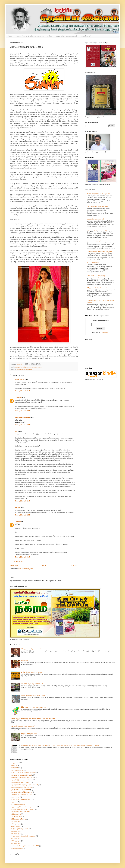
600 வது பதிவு (16, 839)
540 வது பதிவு (16, 834)
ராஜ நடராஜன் (20, 379)
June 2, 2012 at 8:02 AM (23, 501)
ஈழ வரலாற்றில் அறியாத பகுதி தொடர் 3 (25, 785)
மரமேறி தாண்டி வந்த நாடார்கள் (98, 206)
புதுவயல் (14, 802)
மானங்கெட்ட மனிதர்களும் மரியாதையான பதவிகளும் (96, 276)
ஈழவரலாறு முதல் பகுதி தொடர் (22, 775)
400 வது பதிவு (16, 824)
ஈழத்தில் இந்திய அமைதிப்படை (22, 780)
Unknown (18, 397)
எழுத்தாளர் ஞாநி (17, 848)
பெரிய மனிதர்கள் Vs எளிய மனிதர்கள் (100, 252)
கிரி (16, 431)
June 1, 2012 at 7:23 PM (23, 425)
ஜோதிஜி (18, 521)
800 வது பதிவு (16, 843)
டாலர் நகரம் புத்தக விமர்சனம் (21, 799)
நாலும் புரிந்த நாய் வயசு (29, 734)
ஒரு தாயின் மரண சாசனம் (96, 219)
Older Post (74, 565)
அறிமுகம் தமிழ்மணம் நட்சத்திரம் (98, 230)
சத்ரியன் (18, 507)
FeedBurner (105, 332)
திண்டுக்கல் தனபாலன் (22, 417)
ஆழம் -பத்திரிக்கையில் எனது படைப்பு (24, 807)
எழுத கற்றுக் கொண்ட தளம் (67, 36)
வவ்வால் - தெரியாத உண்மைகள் (32, 684)
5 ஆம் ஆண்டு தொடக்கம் (20, 829)
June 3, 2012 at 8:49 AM (23, 557)
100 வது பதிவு (16, 814)
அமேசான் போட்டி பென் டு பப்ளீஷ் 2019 (25, 846)
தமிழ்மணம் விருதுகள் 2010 (21, 812)
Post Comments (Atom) (26, 569)
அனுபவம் (15, 763)
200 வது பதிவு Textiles (19, 819)
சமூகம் (40, 367)
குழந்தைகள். (33, 367)
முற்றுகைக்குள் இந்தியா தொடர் (22, 787)
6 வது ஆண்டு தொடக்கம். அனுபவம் (23, 836)
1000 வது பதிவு (16, 817)
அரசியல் (14, 765)
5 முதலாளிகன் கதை (18, 804)
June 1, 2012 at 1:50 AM (23, 391)
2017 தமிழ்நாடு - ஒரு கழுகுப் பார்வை (34, 707)
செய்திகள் (15, 768)
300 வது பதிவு (16, 821)
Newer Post (14, 565)
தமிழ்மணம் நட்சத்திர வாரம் (21, 790)
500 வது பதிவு (16, 831)
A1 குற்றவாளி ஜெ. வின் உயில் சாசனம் (100, 288)
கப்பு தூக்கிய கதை (93, 263)
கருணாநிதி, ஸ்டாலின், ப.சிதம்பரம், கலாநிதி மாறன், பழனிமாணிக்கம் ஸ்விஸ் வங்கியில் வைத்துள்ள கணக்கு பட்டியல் (60, 745)
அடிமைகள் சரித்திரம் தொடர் (21, 782)
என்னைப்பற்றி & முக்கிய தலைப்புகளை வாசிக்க (34, 36)
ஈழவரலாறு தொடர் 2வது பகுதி (22, 792)
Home (10, 36)
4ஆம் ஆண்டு (16, 826)
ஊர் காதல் (25, 660)
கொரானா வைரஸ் (17, 770)
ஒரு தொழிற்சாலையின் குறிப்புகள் (23, 777)
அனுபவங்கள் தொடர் (22, 367)
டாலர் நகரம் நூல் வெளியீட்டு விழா (23, 773)
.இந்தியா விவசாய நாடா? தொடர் (22, 795)
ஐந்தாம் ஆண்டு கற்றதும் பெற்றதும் (23, 809)
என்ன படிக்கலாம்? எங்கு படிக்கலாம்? (34, 695)
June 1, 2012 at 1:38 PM (23, 411)
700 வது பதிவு (16, 841)
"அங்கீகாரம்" (86, 36)
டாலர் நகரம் (15, 797)
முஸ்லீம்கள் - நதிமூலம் (95, 241)
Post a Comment (18, 561)
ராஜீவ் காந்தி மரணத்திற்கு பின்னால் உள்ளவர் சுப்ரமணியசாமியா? (33, 719)
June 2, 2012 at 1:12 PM (23, 515)
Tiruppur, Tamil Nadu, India (24, 369)
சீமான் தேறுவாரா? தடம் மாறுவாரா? (99, 194)
